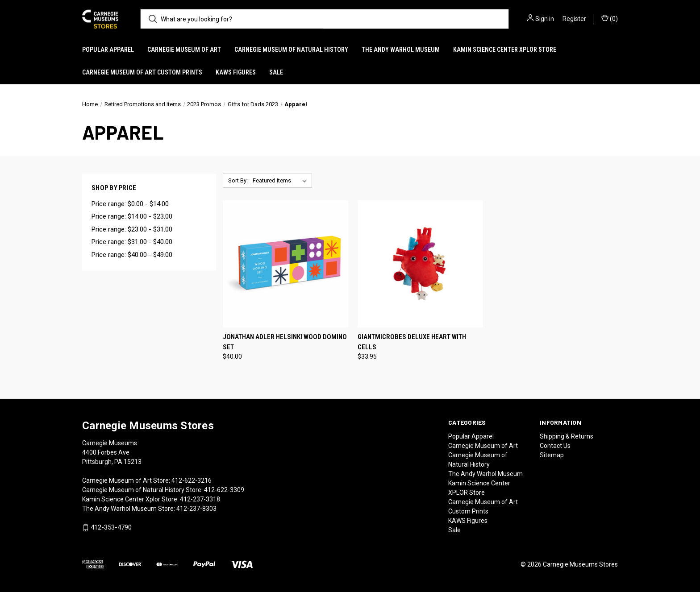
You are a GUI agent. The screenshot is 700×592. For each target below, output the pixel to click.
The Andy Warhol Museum (401, 50)
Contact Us (555, 446)
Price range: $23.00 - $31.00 (132, 229)
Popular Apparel (108, 50)
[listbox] (281, 181)
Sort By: (238, 180)
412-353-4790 (111, 528)
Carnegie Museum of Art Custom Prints (142, 72)
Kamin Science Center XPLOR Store (505, 50)
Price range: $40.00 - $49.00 (132, 255)
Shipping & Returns (567, 436)
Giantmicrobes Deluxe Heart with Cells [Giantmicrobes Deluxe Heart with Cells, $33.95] (412, 342)
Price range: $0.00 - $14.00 (130, 204)
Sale (276, 72)
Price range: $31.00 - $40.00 (132, 242)
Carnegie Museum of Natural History (291, 50)
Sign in (545, 19)
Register (574, 19)
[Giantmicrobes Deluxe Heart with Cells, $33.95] (420, 264)
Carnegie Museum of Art (184, 50)
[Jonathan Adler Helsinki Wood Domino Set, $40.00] (285, 264)
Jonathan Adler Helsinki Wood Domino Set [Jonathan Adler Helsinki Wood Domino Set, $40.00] (285, 342)
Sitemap (552, 455)
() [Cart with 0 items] (610, 18)
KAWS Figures (236, 72)
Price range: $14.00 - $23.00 (132, 216)
